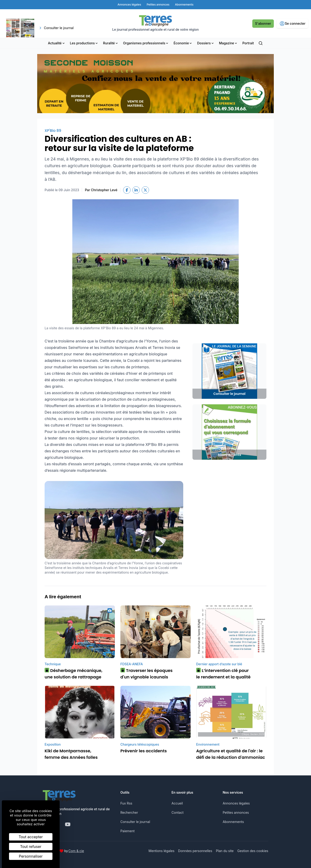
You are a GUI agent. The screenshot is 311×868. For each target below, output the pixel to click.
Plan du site (225, 851)
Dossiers (206, 43)
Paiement (128, 831)
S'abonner (263, 23)
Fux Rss (126, 803)
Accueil (177, 803)
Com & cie (76, 851)
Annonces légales (236, 803)
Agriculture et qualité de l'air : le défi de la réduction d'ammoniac (231, 754)
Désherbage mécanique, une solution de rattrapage (73, 674)
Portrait (248, 43)
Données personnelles (195, 851)
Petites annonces (236, 812)
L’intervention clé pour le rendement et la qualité (223, 674)
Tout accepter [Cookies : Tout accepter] (31, 837)
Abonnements (233, 822)
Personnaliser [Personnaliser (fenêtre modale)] (31, 856)
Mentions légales (162, 851)
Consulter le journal (135, 822)
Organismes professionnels (146, 43)
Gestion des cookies (253, 851)
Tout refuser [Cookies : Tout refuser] (31, 847)
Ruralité (111, 43)
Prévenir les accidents (144, 751)
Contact (177, 812)
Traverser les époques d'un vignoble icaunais (146, 674)
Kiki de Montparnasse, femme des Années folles (71, 754)
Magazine (228, 43)
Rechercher (129, 812)
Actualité (57, 43)
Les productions (84, 43)
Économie (183, 43)
